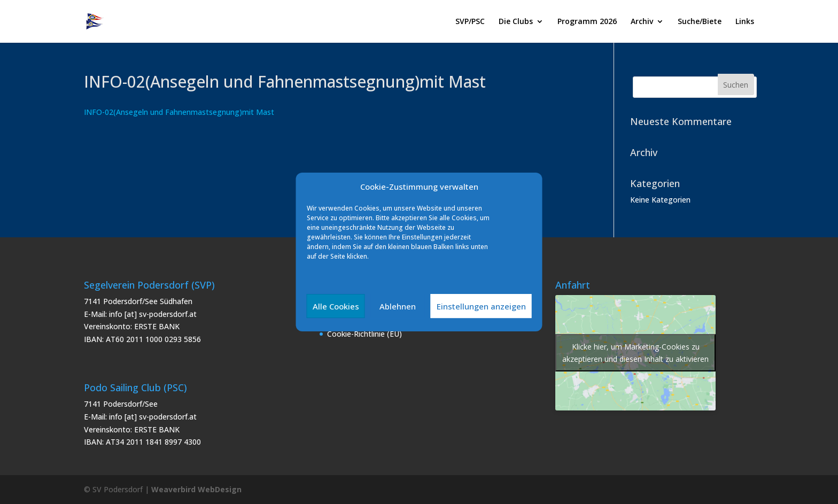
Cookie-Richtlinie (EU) (364, 334)
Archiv (642, 22)
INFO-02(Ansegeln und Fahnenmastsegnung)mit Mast (179, 112)
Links (745, 22)
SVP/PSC (470, 22)
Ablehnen (398, 306)
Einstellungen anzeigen (481, 306)
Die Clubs (516, 22)
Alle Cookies (336, 306)
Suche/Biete (700, 22)
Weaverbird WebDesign (196, 489)
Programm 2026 (587, 22)
